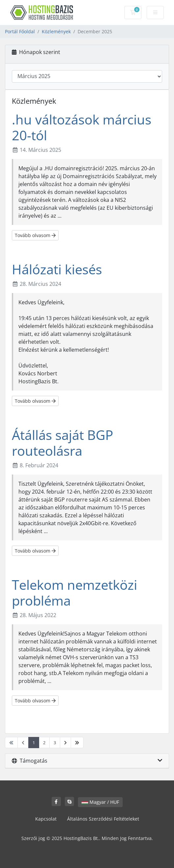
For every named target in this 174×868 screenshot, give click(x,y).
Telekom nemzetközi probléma (75, 593)
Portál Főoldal (20, 31)
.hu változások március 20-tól (82, 127)
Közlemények (56, 31)
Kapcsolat (46, 819)
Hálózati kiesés (57, 269)
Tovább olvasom (35, 235)
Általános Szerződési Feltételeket (103, 819)
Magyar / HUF (100, 802)
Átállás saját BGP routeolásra (62, 443)
